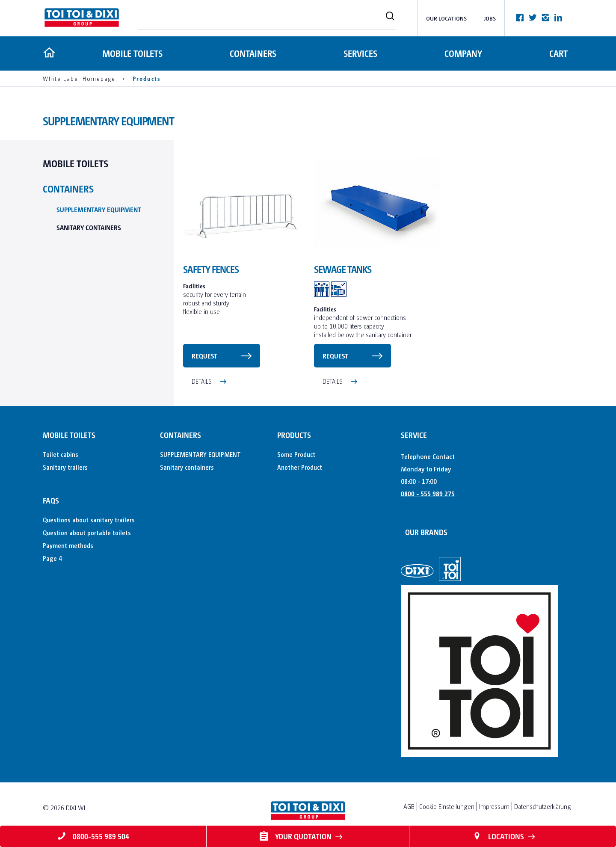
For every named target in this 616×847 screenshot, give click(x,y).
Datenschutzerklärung (543, 806)
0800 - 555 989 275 (428, 493)
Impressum (494, 806)
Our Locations (446, 18)
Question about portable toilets (87, 532)
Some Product (296, 454)
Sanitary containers (89, 227)
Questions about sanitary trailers (89, 520)
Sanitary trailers (65, 467)
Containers (252, 53)
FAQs (51, 500)
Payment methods (68, 545)
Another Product (300, 467)
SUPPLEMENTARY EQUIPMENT (99, 209)
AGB (409, 806)
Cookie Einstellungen (447, 806)
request (204, 356)
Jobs (490, 18)
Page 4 (52, 558)
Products (294, 435)
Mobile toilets (131, 53)
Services (360, 53)
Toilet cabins (61, 454)
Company (463, 53)
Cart (558, 53)
